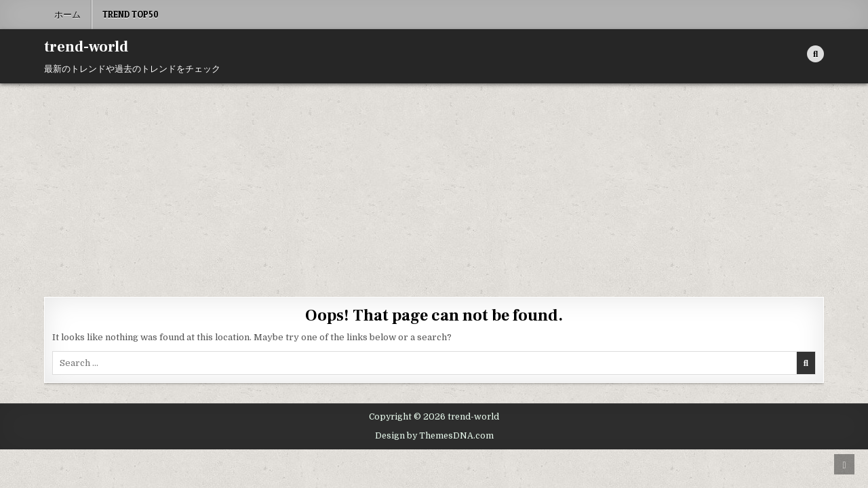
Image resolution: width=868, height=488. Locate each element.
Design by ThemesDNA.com (434, 436)
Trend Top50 (131, 14)
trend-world (86, 47)
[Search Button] (815, 54)
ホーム (67, 14)
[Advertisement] (434, 185)
